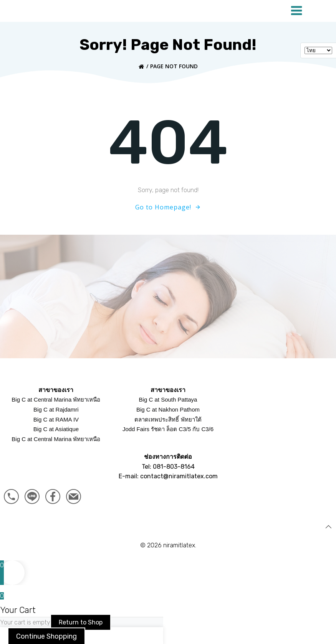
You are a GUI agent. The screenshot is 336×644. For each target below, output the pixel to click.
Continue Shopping (46, 634)
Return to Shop (81, 620)
